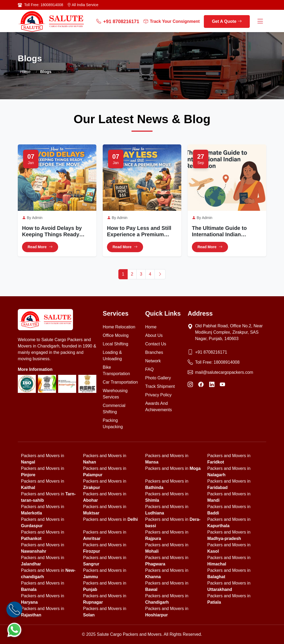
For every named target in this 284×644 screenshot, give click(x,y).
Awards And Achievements (159, 407)
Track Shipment (160, 386)
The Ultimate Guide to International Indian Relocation (219, 232)
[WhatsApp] (14, 630)
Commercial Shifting (114, 409)
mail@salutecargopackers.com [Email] (224, 372)
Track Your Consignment (172, 22)
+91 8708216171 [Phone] (211, 352)
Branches (154, 352)
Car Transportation (120, 382)
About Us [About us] (154, 335)
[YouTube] (222, 385)
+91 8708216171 (118, 22)
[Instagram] (190, 385)
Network (153, 361)
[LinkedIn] (212, 385)
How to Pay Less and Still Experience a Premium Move (139, 232)
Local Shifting (115, 344)
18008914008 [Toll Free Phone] (227, 362)
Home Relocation (119, 327)
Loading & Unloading (112, 356)
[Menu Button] (260, 22)
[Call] (14, 609)
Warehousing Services (115, 394)
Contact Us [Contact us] (156, 344)
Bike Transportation (116, 370)
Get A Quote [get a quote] (227, 21)
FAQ (149, 369)
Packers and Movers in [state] (173, 468)
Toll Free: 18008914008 (44, 5)
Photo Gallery (158, 378)
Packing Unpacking (113, 424)
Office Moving (116, 335)
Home (25, 72)
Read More (40, 247)
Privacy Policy (158, 395)
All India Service (83, 5)
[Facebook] (201, 385)
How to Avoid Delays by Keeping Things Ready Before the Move (52, 232)
